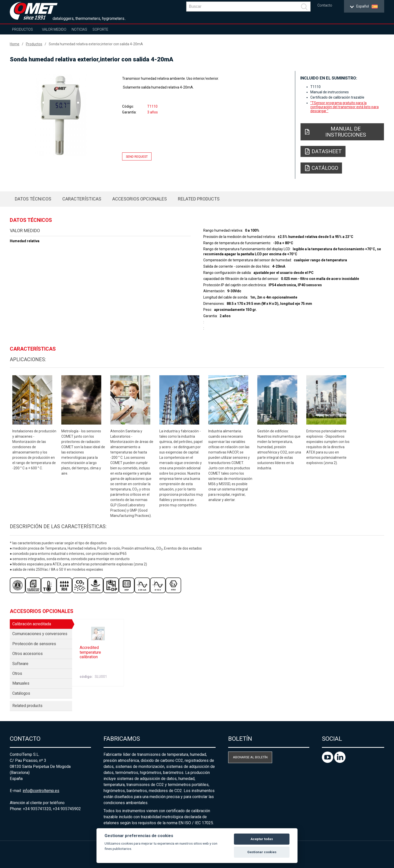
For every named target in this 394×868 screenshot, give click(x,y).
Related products (199, 199)
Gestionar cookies (262, 852)
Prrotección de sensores (34, 644)
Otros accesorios (28, 654)
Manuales (21, 683)
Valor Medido (54, 29)
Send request (137, 157)
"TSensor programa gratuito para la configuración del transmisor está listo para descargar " (344, 107)
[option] (60, 115)
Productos (22, 29)
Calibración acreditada (32, 624)
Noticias (79, 29)
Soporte (100, 29)
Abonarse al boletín (250, 757)
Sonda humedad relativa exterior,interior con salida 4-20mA (96, 44)
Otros (17, 673)
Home (15, 44)
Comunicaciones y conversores (40, 634)
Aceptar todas (262, 839)
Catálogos (21, 693)
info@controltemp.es (41, 791)
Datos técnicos (33, 199)
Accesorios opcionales (140, 199)
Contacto (325, 5)
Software (20, 664)
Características (82, 199)
